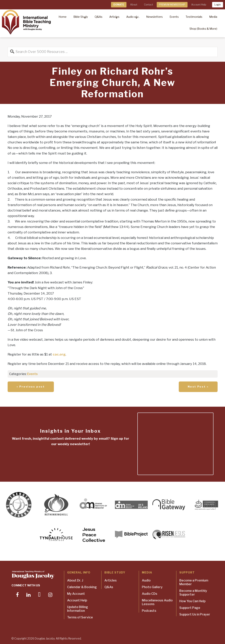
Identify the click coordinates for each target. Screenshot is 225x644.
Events (32, 374)
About (134, 5)
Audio (146, 580)
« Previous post (31, 387)
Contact (149, 5)
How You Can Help (192, 601)
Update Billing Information (78, 609)
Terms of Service (80, 617)
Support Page (190, 608)
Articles (111, 580)
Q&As (109, 587)
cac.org (59, 354)
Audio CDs (150, 594)
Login (218, 5)
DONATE (119, 5)
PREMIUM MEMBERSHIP (172, 5)
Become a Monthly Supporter (193, 593)
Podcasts (149, 611)
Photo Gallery (152, 587)
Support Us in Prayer (195, 614)
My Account (76, 594)
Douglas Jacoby (45, 638)
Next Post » (198, 387)
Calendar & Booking (82, 587)
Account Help (199, 5)
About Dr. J (75, 580)
